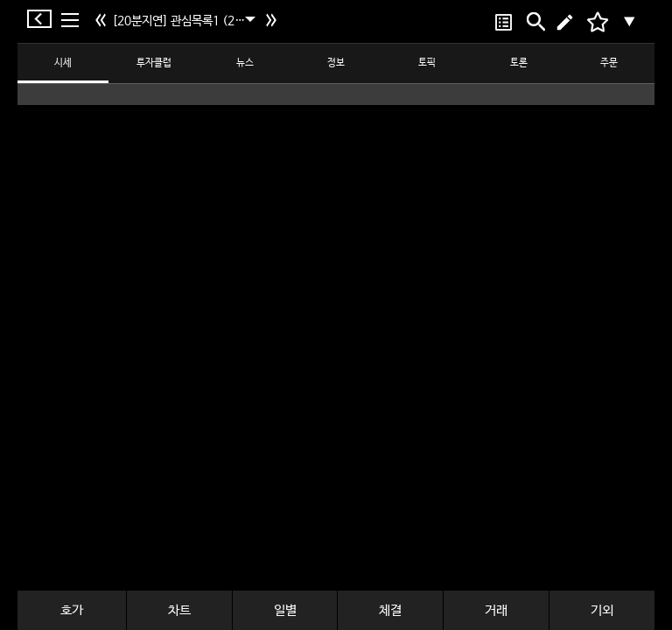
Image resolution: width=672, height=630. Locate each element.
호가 (72, 610)
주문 (609, 63)
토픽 (427, 63)
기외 (602, 610)
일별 (285, 610)
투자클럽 (154, 63)
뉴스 (245, 63)
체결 (390, 610)
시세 (63, 63)
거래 (496, 610)
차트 (179, 610)
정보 (336, 63)
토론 (519, 63)
